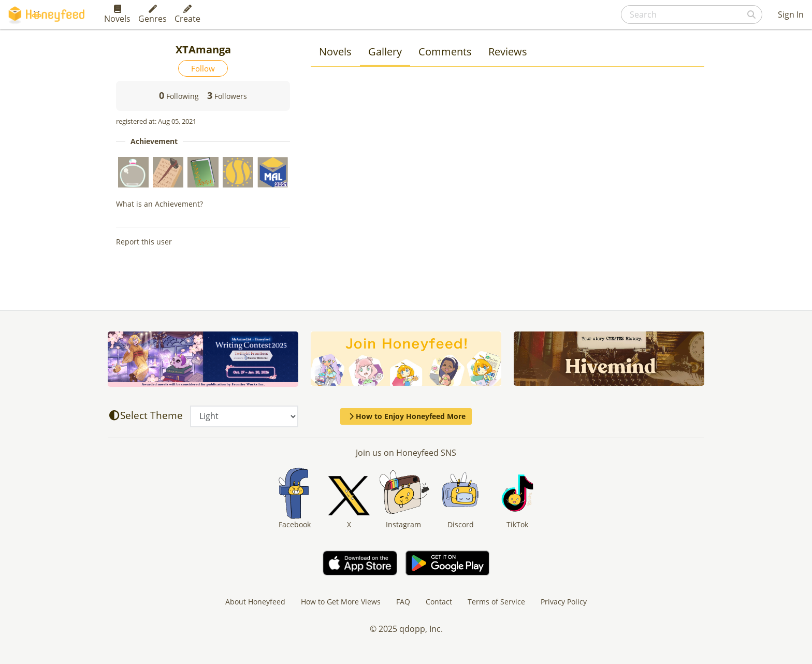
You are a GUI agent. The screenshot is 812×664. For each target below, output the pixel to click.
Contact (439, 602)
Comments (445, 52)
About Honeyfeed (255, 602)
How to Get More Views (341, 602)
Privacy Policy (564, 602)
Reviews (508, 52)
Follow (203, 68)
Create (187, 15)
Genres (153, 15)
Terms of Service (496, 602)
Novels (117, 15)
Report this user (144, 242)
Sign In (791, 15)
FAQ (403, 602)
